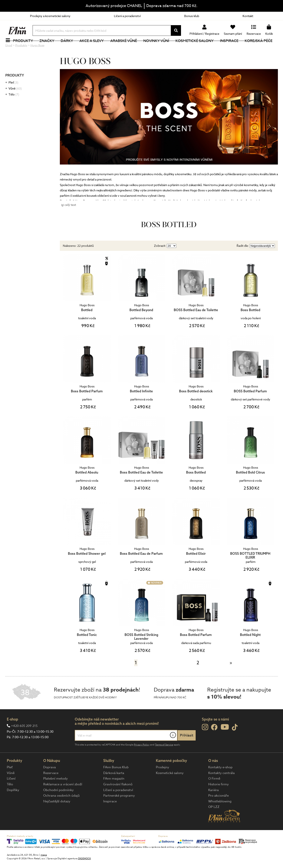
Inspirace (231, 48)
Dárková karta (114, 787)
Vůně (15, 103)
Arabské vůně (126, 48)
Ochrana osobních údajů (61, 810)
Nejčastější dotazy (57, 816)
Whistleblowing (220, 816)
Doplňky (13, 804)
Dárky (69, 48)
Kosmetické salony (197, 48)
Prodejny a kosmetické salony (50, 16)
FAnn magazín (114, 793)
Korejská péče (261, 48)
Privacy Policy (142, 759)
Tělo (14, 109)
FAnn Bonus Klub (116, 781)
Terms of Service (164, 759)
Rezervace (51, 787)
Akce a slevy (94, 48)
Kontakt (248, 16)
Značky (49, 48)
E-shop (12, 733)
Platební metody (55, 793)
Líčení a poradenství (127, 16)
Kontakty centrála (221, 787)
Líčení (11, 793)
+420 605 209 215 (24, 740)
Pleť (13, 97)
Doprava (50, 781)
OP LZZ (214, 821)
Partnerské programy (119, 810)
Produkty (26, 48)
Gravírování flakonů (118, 799)
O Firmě (214, 793)
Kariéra (213, 804)
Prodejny (162, 781)
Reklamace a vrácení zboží (63, 799)
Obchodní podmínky (58, 804)
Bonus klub (192, 16)
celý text (70, 219)
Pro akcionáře (218, 810)
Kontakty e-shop (220, 781)
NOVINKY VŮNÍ (159, 48)
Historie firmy (218, 799)
